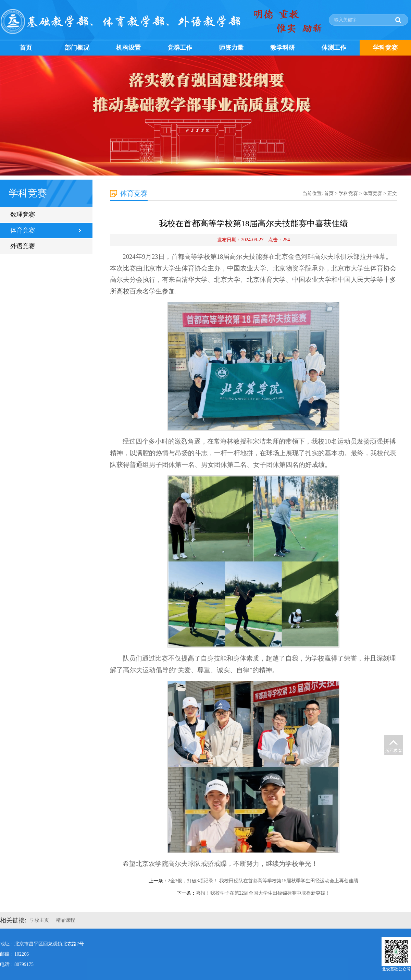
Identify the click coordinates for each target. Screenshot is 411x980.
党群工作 (180, 48)
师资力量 (231, 48)
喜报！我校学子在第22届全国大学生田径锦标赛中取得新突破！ (263, 893)
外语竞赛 (23, 246)
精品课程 (65, 920)
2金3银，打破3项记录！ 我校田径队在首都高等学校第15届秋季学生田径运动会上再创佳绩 (263, 881)
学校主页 (39, 920)
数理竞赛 (23, 215)
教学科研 (283, 48)
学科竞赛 (385, 48)
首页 (26, 48)
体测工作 (334, 48)
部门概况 (77, 48)
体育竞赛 (23, 230)
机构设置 (128, 48)
